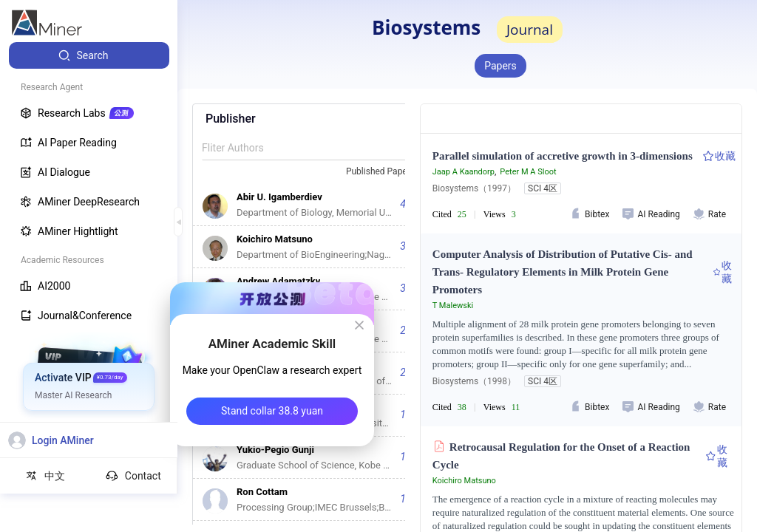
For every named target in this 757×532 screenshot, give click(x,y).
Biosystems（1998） (474, 381)
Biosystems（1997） (474, 188)
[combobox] (387, 172)
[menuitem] (89, 55)
